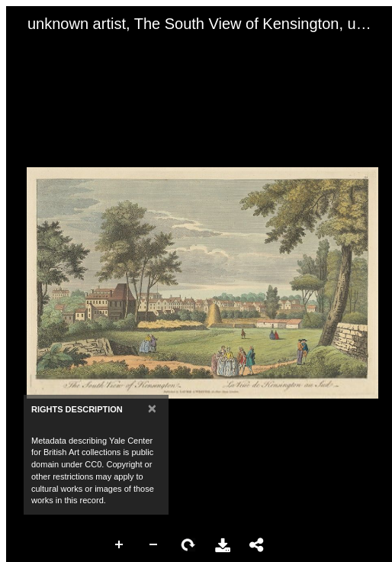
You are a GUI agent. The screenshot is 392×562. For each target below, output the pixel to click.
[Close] (152, 408)
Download (223, 545)
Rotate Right (188, 545)
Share (257, 545)
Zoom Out (154, 545)
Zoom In (120, 545)
